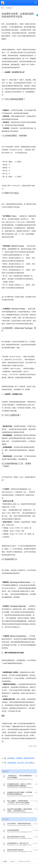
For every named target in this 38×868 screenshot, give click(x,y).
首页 (3, 8)
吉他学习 (13, 861)
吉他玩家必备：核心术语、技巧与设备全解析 (22, 763)
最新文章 (6, 771)
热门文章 (6, 819)
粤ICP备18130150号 (24, 861)
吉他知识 (9, 8)
